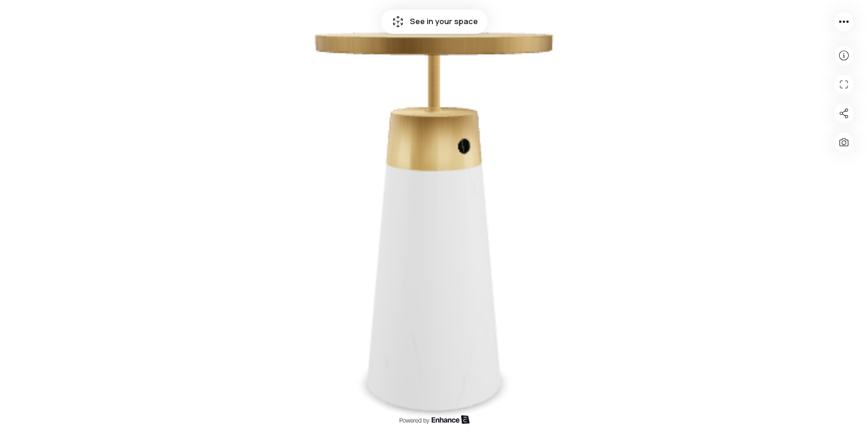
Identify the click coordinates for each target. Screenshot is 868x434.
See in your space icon (398, 22)
